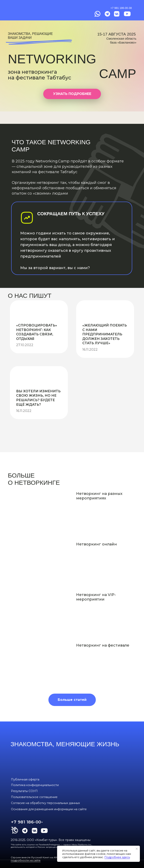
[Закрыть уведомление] (137, 849)
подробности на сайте (26, 860)
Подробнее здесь (117, 857)
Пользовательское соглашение (34, 797)
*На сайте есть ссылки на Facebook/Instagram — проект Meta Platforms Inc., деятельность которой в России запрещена (51, 846)
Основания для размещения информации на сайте (49, 809)
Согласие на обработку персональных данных (45, 803)
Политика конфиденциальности (35, 785)
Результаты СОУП (24, 791)
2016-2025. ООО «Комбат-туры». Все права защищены (51, 840)
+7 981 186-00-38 (121, 8)
